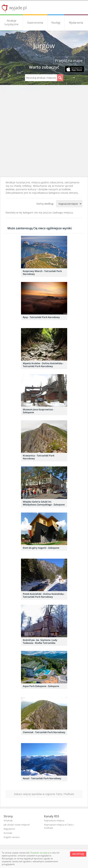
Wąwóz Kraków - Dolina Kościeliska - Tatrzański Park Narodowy (43, 365)
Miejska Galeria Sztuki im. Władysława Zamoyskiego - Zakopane (44, 503)
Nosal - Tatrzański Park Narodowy (42, 778)
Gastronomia (35, 23)
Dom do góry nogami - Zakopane (41, 548)
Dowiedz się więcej (40, 853)
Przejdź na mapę (69, 61)
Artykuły (8, 820)
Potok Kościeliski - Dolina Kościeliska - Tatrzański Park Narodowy (44, 595)
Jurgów (44, 46)
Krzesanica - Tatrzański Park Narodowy (39, 457)
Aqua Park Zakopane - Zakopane (41, 686)
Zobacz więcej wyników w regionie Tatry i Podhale (44, 794)
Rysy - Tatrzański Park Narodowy (41, 317)
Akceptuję (78, 854)
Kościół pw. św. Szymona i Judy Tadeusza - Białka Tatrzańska (40, 641)
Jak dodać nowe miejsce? (17, 825)
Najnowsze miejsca (54, 820)
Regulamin (9, 829)
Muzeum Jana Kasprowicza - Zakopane (38, 411)
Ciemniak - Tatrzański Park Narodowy (44, 732)
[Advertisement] (44, 131)
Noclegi (56, 23)
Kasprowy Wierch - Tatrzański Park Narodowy (42, 273)
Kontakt (8, 833)
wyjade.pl (18, 8)
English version (12, 837)
